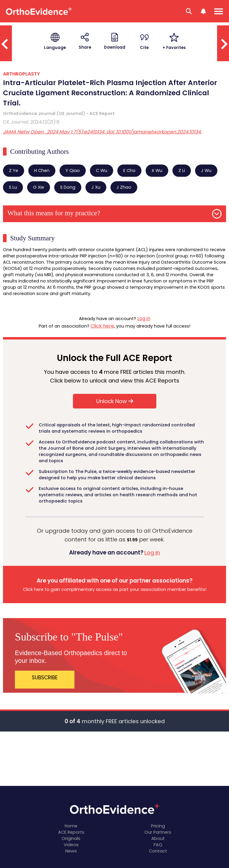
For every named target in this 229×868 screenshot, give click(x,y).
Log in (144, 318)
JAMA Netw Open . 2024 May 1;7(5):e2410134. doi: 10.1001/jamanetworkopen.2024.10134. (102, 132)
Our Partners (158, 832)
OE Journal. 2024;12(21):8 (31, 122)
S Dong (68, 187)
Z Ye (14, 170)
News (71, 851)
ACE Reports (71, 832)
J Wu (206, 170)
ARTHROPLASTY (21, 74)
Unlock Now (115, 401)
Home (71, 826)
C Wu (102, 170)
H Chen (42, 170)
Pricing (158, 826)
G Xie (39, 187)
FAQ (158, 845)
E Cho (129, 170)
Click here (102, 326)
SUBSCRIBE (45, 677)
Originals (71, 838)
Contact (158, 851)
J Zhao (124, 187)
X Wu (157, 170)
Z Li (182, 170)
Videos (71, 845)
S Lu (13, 187)
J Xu (96, 187)
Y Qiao (73, 170)
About (158, 838)
